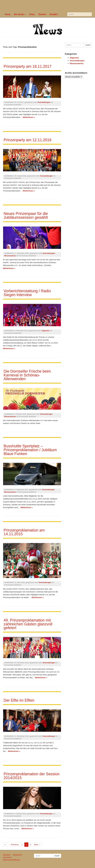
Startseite (7, 855)
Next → (37, 845)
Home (8, 14)
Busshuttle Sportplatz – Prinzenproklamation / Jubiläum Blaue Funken (30, 450)
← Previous (14, 845)
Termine (42, 14)
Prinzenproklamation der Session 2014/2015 (32, 776)
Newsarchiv (17, 855)
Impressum (7, 857)
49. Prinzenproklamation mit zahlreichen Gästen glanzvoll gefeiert (28, 624)
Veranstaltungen (44, 102)
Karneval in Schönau (48, 6)
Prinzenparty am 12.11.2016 (28, 140)
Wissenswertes (10, 256)
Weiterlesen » (29, 117)
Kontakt (54, 14)
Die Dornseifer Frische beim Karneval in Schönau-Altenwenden (27, 375)
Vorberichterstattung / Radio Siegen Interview (27, 293)
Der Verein (20, 14)
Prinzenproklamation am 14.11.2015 (24, 532)
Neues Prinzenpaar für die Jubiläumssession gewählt (26, 215)
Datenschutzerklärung (11, 860)
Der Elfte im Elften (19, 700)
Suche (88, 45)
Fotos (32, 14)
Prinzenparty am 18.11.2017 (28, 66)
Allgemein (45, 331)
